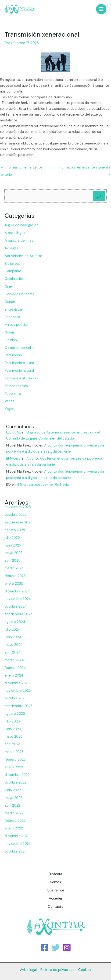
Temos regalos (16, 386)
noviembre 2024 (18, 599)
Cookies (85, 970)
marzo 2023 (14, 752)
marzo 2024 (14, 660)
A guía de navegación (21, 225)
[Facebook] (44, 948)
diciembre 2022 (17, 775)
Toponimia (13, 394)
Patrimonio (13, 355)
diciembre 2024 (17, 591)
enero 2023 (14, 767)
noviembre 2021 (17, 844)
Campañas (13, 271)
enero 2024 (14, 676)
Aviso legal (28, 970)
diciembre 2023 (17, 683)
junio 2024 (13, 637)
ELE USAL (13, 432)
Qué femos (56, 890)
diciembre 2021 (17, 836)
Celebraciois (14, 279)
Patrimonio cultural (20, 363)
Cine (8, 287)
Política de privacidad (57, 970)
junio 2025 (13, 545)
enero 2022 (14, 828)
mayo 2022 (13, 798)
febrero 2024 (15, 668)
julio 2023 (12, 721)
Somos (55, 882)
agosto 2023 (15, 714)
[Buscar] (99, 196)
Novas (10, 332)
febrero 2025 (15, 576)
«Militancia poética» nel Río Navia (43, 485)
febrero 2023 (15, 760)
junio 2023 (13, 729)
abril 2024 (13, 652)
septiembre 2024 (19, 614)
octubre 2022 (16, 782)
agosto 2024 (15, 622)
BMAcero (13, 459)
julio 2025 (12, 538)
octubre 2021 (15, 851)
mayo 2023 (14, 737)
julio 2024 (12, 630)
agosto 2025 (15, 530)
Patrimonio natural (19, 371)
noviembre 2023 (18, 691)
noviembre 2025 (18, 507)
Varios (9, 401)
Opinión (11, 340)
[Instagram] (67, 948)
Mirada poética (17, 325)
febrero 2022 (15, 821)
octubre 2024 (16, 607)
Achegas (11, 248)
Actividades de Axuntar (23, 256)
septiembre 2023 (19, 706)
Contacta (56, 907)
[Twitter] (56, 948)
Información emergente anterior (21, 168)
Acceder (56, 899)
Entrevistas (14, 310)
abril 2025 (13, 561)
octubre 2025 (16, 515)
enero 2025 (14, 584)
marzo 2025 (14, 568)
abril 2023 (13, 744)
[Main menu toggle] (101, 9)
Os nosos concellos (20, 348)
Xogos (10, 409)
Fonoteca (12, 317)
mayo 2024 (14, 645)
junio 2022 (13, 790)
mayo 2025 (14, 553)
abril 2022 (12, 806)
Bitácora (55, 874)
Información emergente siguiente (84, 168)
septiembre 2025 (19, 522)
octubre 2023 (16, 698)
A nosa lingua (15, 233)
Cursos (10, 302)
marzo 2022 (14, 813)
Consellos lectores (20, 294)
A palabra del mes (19, 241)
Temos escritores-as (21, 378)
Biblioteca (13, 264)
